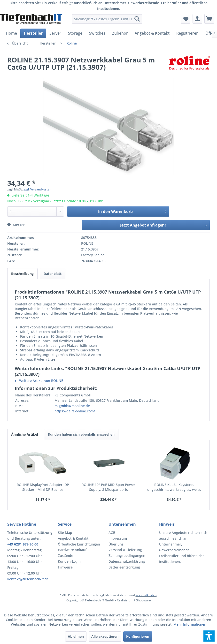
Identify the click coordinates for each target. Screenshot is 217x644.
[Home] (11, 33)
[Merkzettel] (186, 19)
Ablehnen (76, 636)
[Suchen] (137, 19)
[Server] (55, 33)
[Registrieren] (187, 33)
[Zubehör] (120, 33)
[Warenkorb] (209, 19)
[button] (209, 636)
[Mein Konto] (197, 19)
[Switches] (97, 33)
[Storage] (75, 33)
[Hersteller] (33, 33)
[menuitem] (107, 19)
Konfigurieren (138, 636)
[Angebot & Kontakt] (152, 33)
